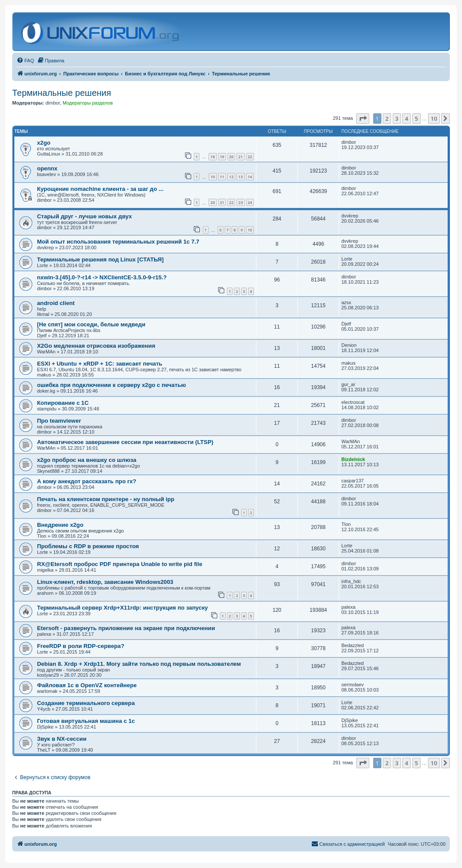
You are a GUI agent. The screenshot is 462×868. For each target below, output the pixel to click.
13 (240, 177)
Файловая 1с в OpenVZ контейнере (87, 685)
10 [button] (434, 119)
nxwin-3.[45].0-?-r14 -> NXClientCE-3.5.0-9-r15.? (102, 277)
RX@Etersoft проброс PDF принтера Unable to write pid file (120, 564)
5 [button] (416, 119)
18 (212, 157)
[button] (363, 119)
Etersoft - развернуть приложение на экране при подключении (126, 628)
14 (250, 177)
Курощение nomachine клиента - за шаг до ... (100, 189)
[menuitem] (25, 61)
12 (231, 177)
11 (222, 177)
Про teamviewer (59, 421)
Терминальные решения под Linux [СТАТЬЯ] (100, 259)
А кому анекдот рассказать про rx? (87, 481)
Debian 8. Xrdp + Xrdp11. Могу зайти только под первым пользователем (139, 664)
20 (231, 157)
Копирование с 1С (63, 403)
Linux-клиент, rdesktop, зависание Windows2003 (105, 582)
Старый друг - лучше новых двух (84, 216)
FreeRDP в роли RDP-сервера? (81, 646)
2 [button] (387, 119)
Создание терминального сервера (86, 703)
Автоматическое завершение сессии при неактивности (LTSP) (125, 442)
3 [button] (397, 119)
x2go (44, 143)
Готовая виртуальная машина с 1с (86, 721)
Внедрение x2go (60, 525)
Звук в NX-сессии (62, 739)
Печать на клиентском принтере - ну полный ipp (106, 499)
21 (240, 157)
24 (250, 202)
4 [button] (406, 119)
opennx (47, 168)
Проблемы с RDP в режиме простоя (88, 546)
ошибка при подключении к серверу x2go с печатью (111, 385)
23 (240, 202)
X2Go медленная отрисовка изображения (96, 346)
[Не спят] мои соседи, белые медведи (91, 324)
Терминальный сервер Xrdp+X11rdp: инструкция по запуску (122, 608)
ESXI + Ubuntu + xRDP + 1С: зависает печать (100, 364)
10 (212, 177)
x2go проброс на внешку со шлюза (87, 460)
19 (222, 157)
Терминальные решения (62, 93)
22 (250, 157)
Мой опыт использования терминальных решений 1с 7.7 (118, 242)
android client (56, 303)
